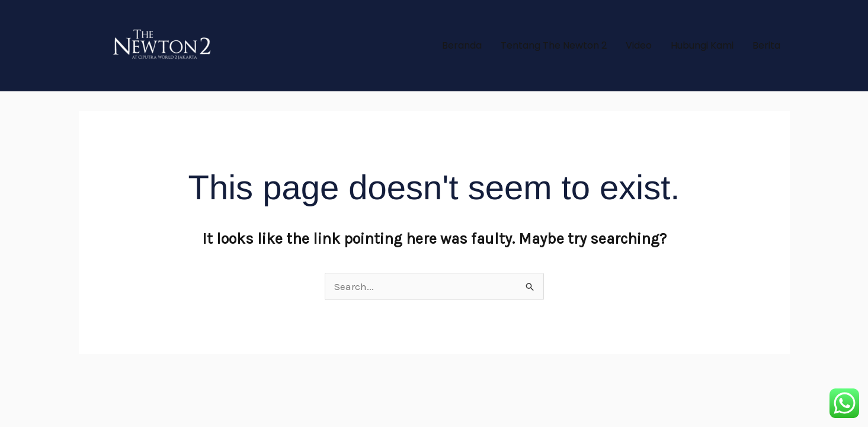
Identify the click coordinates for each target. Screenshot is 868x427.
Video (639, 45)
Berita (766, 45)
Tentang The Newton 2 (554, 45)
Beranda (462, 45)
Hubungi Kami (702, 45)
